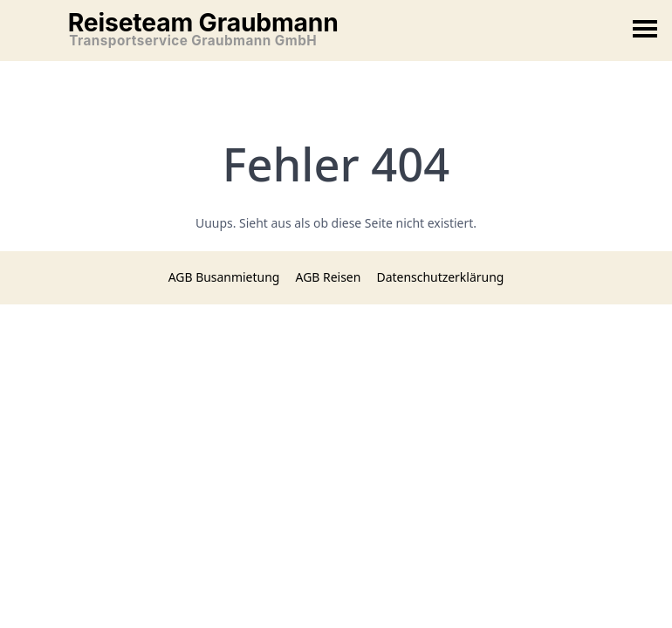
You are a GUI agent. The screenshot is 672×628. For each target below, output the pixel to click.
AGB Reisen (329, 277)
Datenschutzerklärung (440, 277)
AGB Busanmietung (224, 277)
